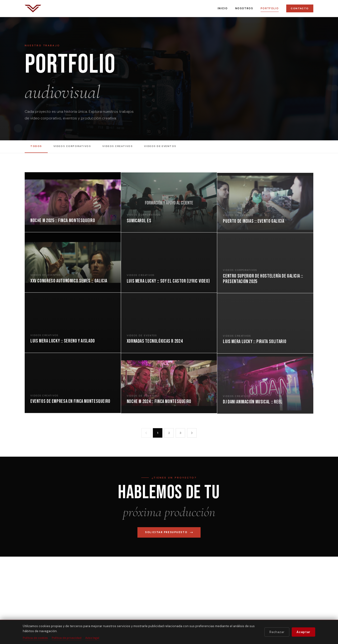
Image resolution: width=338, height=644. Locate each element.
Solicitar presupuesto (169, 532)
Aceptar (303, 632)
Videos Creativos (117, 146)
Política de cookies (35, 638)
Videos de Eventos (160, 146)
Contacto (300, 8)
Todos (36, 146)
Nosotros (244, 8)
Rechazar (277, 632)
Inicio (223, 8)
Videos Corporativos (72, 146)
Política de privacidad (67, 638)
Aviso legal (92, 638)
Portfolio (270, 8)
